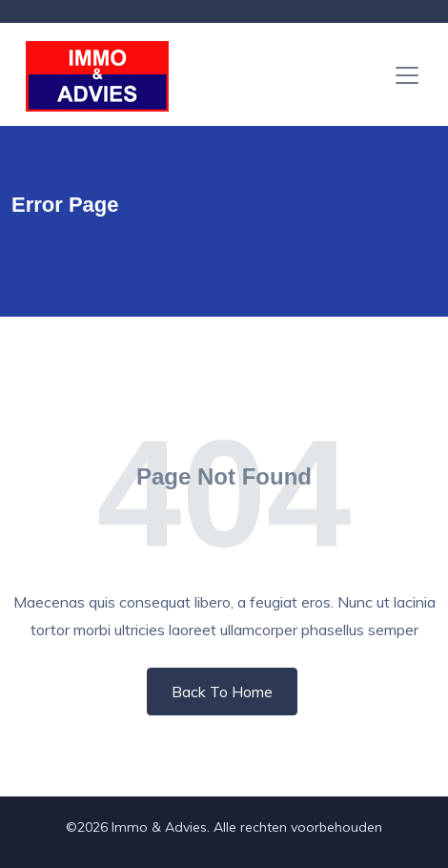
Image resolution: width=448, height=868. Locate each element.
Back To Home (222, 692)
